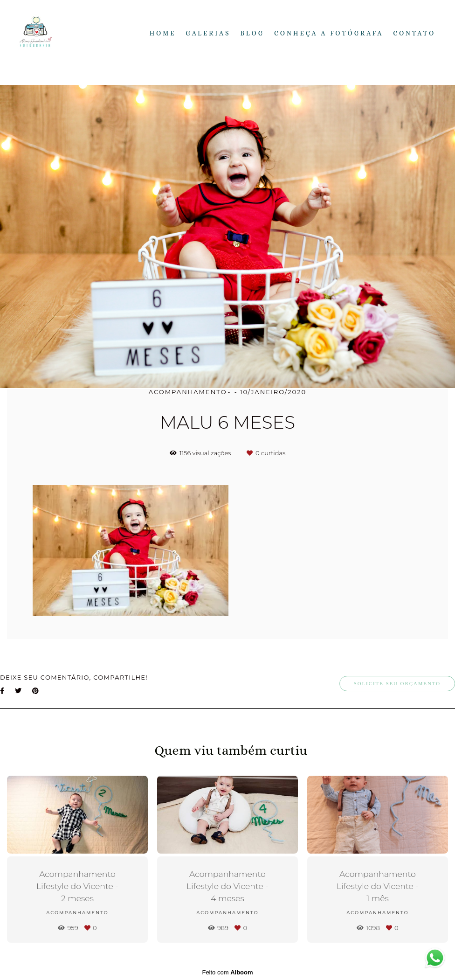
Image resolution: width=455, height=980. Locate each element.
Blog (252, 33)
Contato (414, 33)
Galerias (208, 33)
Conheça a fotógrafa (329, 33)
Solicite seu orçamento (397, 683)
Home (163, 33)
